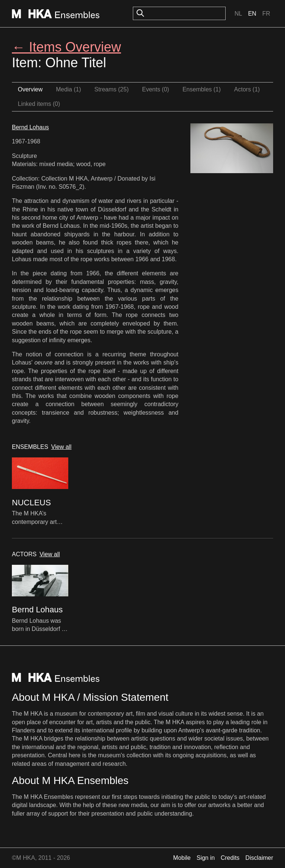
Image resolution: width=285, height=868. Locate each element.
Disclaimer (259, 858)
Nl (238, 14)
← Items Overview (66, 47)
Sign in (206, 858)
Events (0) (156, 89)
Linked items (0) (39, 104)
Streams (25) (111, 89)
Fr (266, 14)
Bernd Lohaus (30, 127)
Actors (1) (247, 89)
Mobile (182, 858)
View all (61, 447)
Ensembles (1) (202, 89)
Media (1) (69, 89)
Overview (30, 89)
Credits (230, 858)
